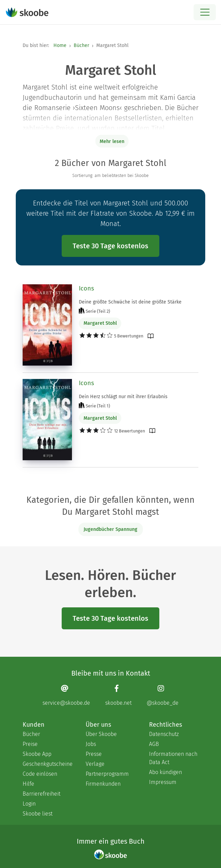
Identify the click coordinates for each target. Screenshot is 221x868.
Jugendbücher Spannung (110, 529)
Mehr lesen (112, 141)
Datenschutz (164, 734)
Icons (86, 288)
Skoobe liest (38, 814)
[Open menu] (205, 12)
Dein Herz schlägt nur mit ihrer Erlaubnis (123, 397)
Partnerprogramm (107, 774)
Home (60, 45)
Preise (30, 744)
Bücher (81, 45)
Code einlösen (40, 774)
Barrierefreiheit (41, 794)
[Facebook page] (118, 695)
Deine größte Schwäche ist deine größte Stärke (130, 302)
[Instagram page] (163, 695)
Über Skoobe (101, 734)
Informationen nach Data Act (173, 758)
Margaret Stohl (100, 323)
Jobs (91, 744)
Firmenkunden (103, 784)
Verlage (95, 764)
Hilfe (28, 784)
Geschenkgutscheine (47, 764)
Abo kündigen (165, 772)
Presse (94, 754)
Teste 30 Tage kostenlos (110, 246)
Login (29, 804)
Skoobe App (37, 754)
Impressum (163, 782)
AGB (154, 744)
